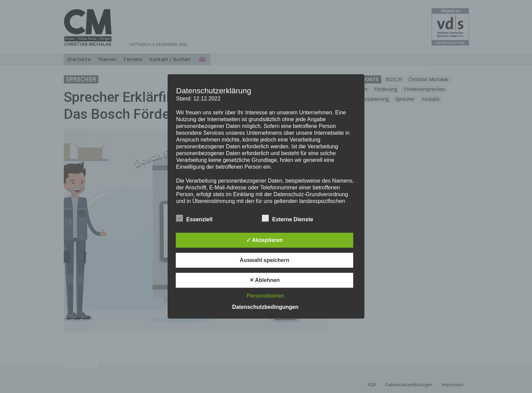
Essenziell (194, 218)
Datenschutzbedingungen (265, 307)
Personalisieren (265, 296)
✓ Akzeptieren (265, 240)
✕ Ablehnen (265, 280)
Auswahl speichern (265, 260)
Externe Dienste (288, 218)
